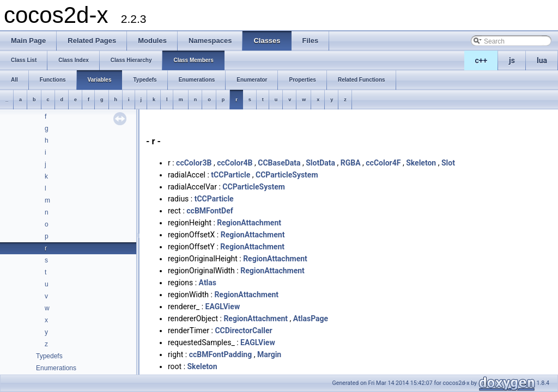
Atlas (208, 283)
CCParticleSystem (287, 175)
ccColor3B (194, 163)
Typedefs (49, 356)
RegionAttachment (249, 223)
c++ (481, 60)
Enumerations (56, 368)
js (512, 60)
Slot (448, 163)
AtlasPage (311, 318)
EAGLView (223, 307)
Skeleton (421, 163)
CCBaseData (279, 163)
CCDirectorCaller (243, 330)
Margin (269, 354)
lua (542, 60)
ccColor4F (383, 163)
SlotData (320, 163)
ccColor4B (235, 163)
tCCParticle (231, 175)
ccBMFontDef (210, 211)
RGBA (351, 163)
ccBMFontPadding (221, 354)
